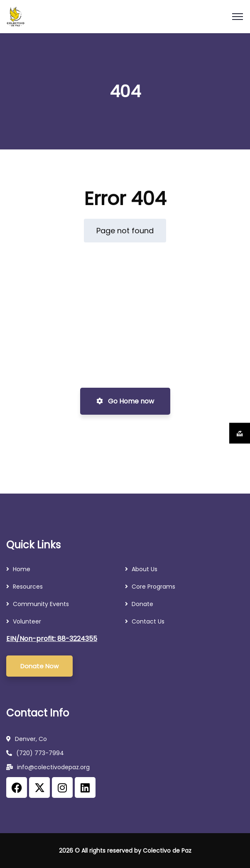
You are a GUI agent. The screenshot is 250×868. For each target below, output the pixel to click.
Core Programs (153, 587)
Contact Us (148, 621)
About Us (145, 569)
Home (22, 569)
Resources (29, 587)
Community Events (41, 604)
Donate (142, 604)
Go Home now (125, 401)
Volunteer (27, 621)
